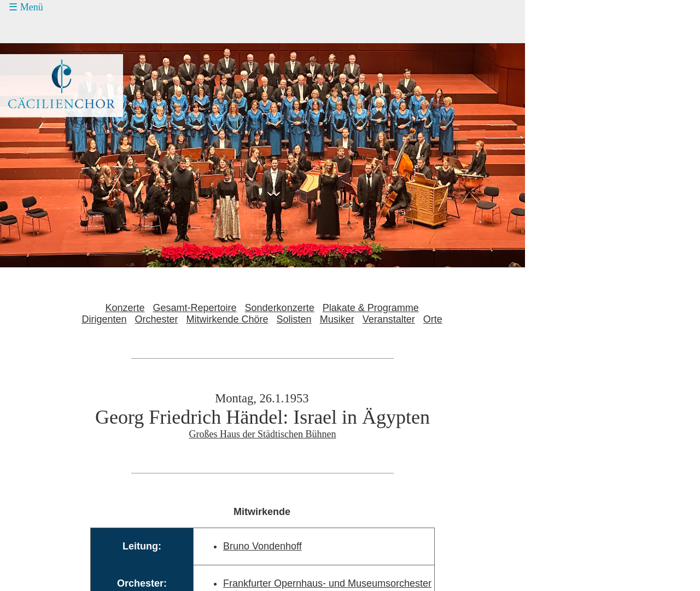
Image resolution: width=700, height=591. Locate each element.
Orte (433, 319)
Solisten (294, 319)
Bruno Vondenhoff (262, 546)
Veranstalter (389, 319)
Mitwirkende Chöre (227, 319)
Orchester (156, 319)
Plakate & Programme (371, 308)
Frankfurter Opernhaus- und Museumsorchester (327, 583)
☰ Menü (26, 7)
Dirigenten (104, 319)
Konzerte (125, 308)
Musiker (337, 319)
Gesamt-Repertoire (195, 308)
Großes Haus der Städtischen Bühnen (263, 434)
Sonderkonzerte (280, 308)
